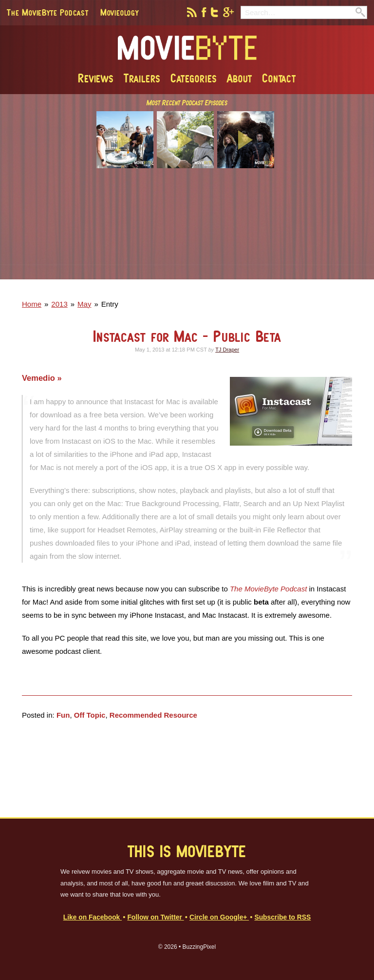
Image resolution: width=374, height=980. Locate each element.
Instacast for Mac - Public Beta (187, 336)
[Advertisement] (187, 231)
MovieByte (187, 48)
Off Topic (90, 715)
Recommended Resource (153, 715)
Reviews (96, 78)
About (240, 78)
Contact (279, 78)
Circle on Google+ (219, 917)
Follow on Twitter (155, 917)
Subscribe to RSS (282, 917)
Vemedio (39, 378)
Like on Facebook (93, 917)
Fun (63, 715)
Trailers (142, 78)
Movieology (120, 12)
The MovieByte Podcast (48, 12)
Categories (194, 78)
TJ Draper (227, 350)
